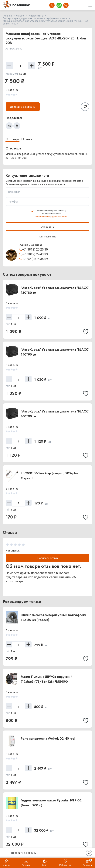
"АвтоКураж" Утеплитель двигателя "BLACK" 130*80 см (55, 290)
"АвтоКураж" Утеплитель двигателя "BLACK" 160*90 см (55, 414)
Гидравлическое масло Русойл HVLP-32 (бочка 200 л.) (51, 803)
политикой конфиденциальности (51, 217)
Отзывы (27, 139)
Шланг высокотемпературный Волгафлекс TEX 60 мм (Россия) (54, 617)
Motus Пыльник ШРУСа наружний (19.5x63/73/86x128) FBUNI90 (47, 679)
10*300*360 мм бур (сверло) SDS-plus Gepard (49, 476)
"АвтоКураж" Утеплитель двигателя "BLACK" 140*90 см (55, 352)
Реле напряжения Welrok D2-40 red (48, 738)
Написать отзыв (48, 558)
